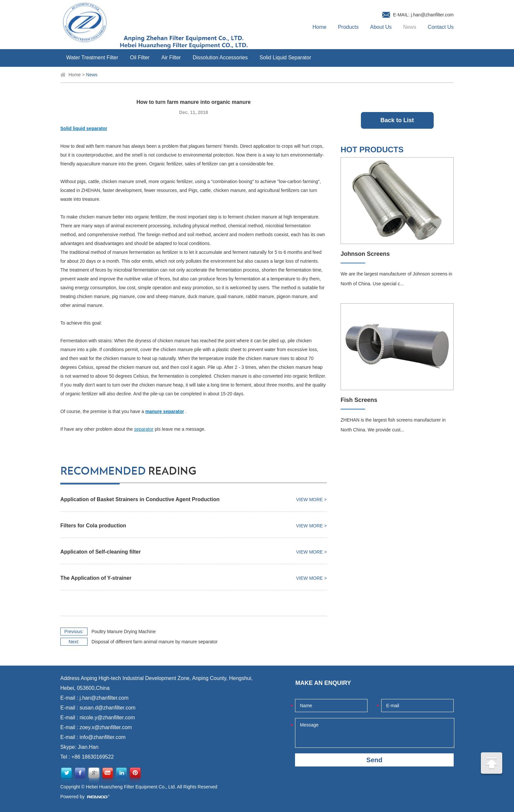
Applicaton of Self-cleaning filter (100, 552)
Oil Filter (140, 57)
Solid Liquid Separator (285, 57)
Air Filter (171, 57)
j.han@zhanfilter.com (432, 15)
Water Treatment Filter (92, 57)
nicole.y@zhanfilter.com (107, 718)
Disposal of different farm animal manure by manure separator (155, 642)
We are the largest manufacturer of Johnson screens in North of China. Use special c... (396, 279)
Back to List (397, 120)
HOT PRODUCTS (372, 150)
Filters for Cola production (93, 526)
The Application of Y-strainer (96, 578)
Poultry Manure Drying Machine (124, 632)
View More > (311, 500)
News (410, 27)
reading (128, 471)
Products (348, 27)
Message (375, 733)
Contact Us (441, 27)
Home (319, 27)
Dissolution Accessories (220, 57)
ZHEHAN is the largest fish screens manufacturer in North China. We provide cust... (393, 425)
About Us (381, 27)
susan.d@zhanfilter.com (108, 708)
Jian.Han (88, 747)
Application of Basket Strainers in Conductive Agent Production (140, 499)
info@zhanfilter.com (103, 737)
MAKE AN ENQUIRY (323, 683)
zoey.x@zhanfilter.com (106, 727)
